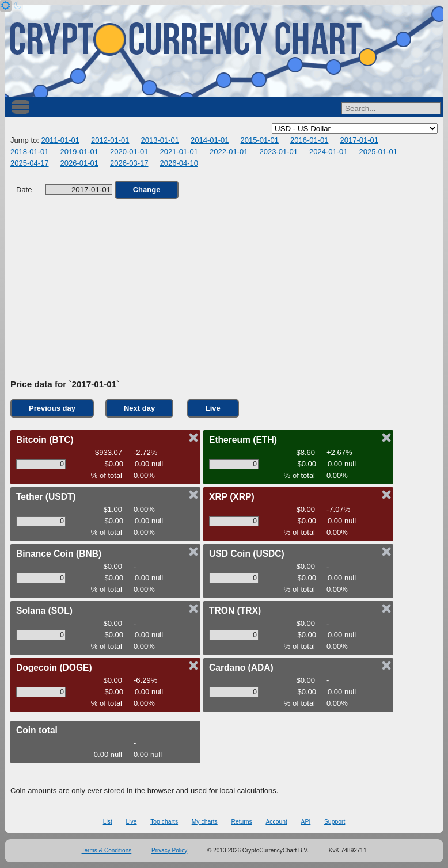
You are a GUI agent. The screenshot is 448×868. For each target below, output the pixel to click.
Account (276, 822)
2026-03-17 (129, 163)
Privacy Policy (169, 850)
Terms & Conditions (107, 850)
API (306, 822)
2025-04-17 (30, 163)
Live (213, 408)
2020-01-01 (129, 152)
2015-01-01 (259, 140)
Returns (241, 822)
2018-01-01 (30, 152)
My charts (205, 822)
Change (147, 190)
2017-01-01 (359, 140)
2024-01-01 (329, 152)
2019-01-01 (80, 152)
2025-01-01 (379, 152)
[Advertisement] (224, 289)
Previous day (52, 408)
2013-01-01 (160, 140)
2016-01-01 (310, 140)
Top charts (164, 822)
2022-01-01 (229, 152)
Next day (139, 408)
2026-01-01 (80, 163)
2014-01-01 (210, 140)
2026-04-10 (179, 163)
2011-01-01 (60, 140)
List (108, 822)
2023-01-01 (279, 152)
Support (335, 822)
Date (64, 190)
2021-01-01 (179, 152)
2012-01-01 (110, 140)
